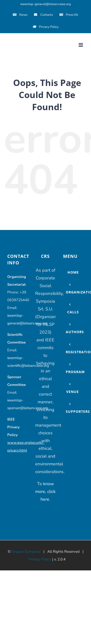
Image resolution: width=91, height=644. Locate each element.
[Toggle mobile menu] (81, 45)
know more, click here (45, 491)
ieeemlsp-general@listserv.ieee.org (46, 4)
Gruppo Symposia (26, 552)
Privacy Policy (40, 559)
